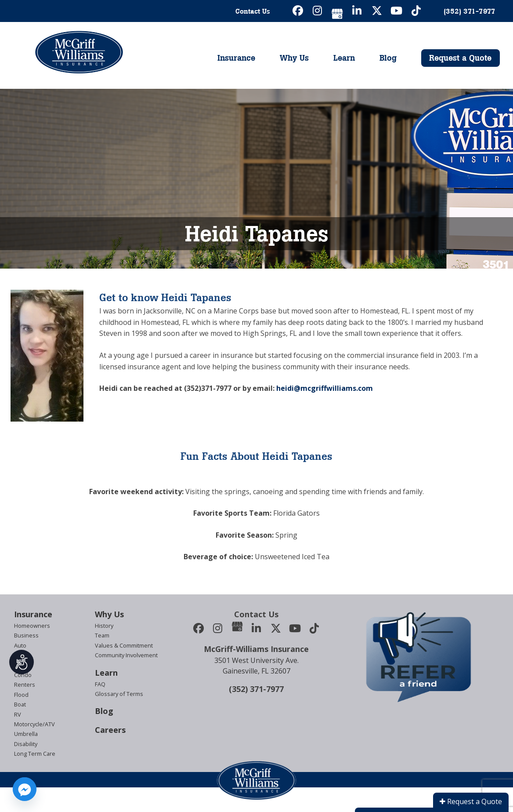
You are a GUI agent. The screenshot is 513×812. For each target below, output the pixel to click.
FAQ (100, 684)
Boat (20, 704)
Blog (388, 58)
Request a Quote (460, 58)
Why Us (294, 58)
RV (18, 714)
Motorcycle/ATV (34, 724)
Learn (344, 58)
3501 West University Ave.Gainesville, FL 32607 (256, 666)
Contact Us (253, 11)
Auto (20, 645)
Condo (23, 675)
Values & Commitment (124, 645)
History (104, 626)
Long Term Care (35, 754)
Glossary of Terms (119, 694)
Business (26, 635)
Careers (110, 730)
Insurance (236, 58)
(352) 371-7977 (256, 689)
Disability (26, 744)
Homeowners (32, 626)
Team (102, 635)
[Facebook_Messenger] (25, 789)
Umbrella (26, 734)
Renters (25, 685)
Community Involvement (126, 655)
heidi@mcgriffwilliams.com (325, 388)
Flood (21, 695)
